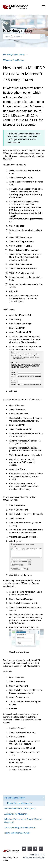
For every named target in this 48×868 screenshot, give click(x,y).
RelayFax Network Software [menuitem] (17, 833)
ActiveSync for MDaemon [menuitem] (16, 814)
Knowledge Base (18, 30)
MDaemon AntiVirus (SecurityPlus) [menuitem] (20, 808)
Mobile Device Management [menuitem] (20, 803)
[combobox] (22, 36)
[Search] (42, 36)
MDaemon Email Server (14, 60)
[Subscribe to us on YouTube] (24, 849)
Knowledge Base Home (14, 54)
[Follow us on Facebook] (35, 849)
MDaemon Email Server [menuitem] (15, 798)
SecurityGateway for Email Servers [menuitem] (20, 828)
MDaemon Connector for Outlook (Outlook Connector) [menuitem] (23, 821)
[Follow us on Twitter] (41, 849)
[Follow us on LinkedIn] (30, 849)
